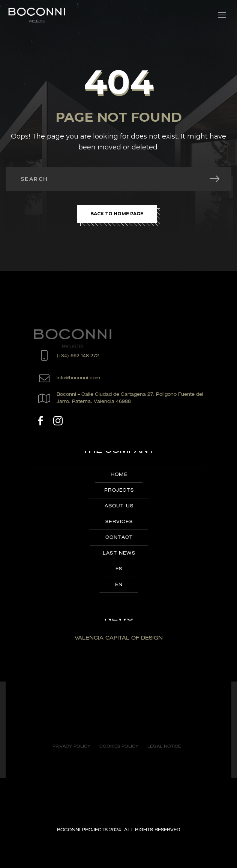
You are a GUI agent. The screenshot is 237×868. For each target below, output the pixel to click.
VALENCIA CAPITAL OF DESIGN (119, 638)
